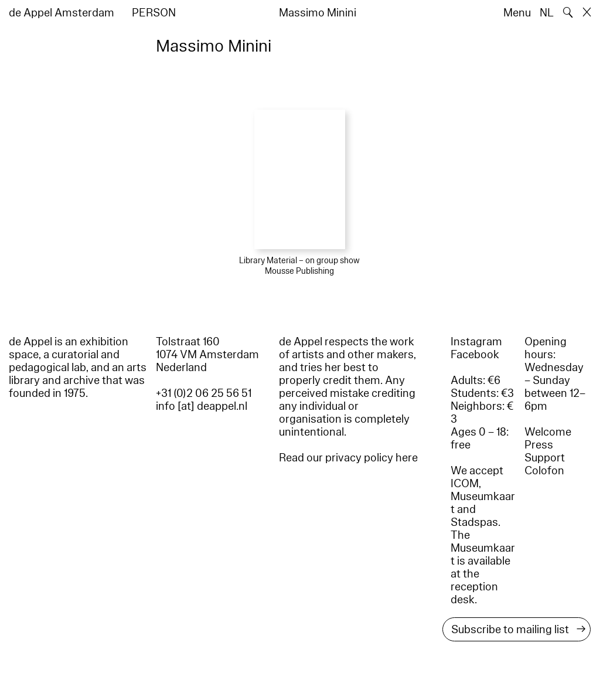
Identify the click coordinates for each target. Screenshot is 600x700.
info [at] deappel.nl (202, 406)
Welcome (548, 432)
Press (539, 445)
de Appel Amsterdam (62, 13)
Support (545, 458)
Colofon (544, 471)
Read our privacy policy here (348, 458)
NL (547, 13)
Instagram (476, 342)
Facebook (475, 355)
